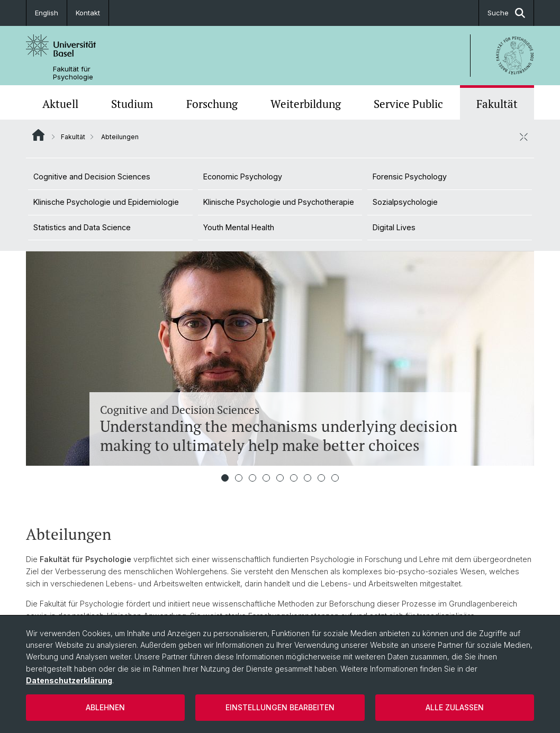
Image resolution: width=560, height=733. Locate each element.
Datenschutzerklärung (69, 680)
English (47, 13)
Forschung (212, 104)
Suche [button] (506, 13)
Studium (132, 104)
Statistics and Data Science (82, 227)
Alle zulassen (455, 707)
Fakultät (497, 104)
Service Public (408, 104)
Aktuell (60, 104)
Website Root (38, 135)
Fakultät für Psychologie (73, 73)
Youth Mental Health (239, 227)
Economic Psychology (243, 177)
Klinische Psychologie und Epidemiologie (106, 202)
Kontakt (88, 13)
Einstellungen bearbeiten (280, 707)
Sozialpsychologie (405, 202)
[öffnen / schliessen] (523, 137)
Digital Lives (394, 227)
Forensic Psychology (410, 177)
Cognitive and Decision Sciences (92, 177)
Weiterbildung (306, 104)
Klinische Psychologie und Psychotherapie (279, 202)
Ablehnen (105, 707)
